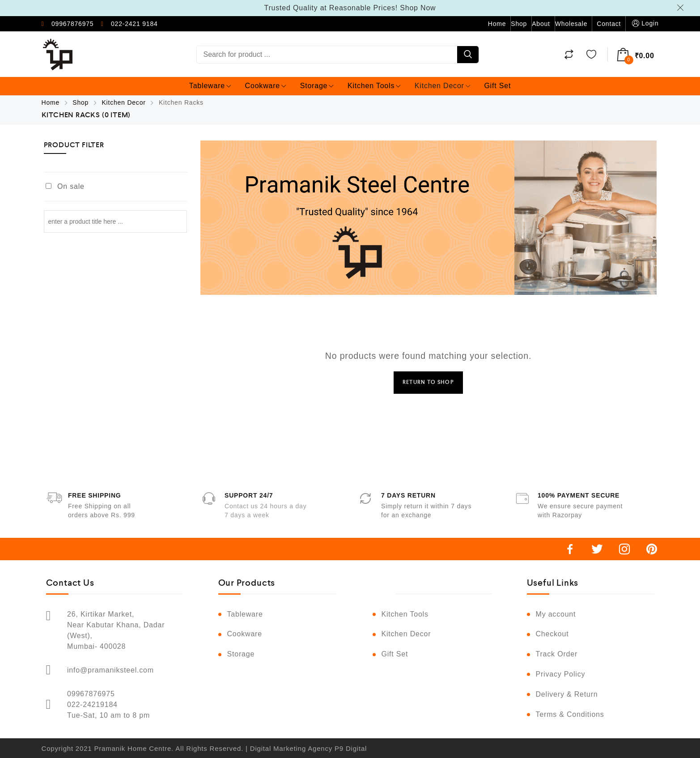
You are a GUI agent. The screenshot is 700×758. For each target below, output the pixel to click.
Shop (519, 24)
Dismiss (682, 8)
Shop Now (418, 8)
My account (556, 614)
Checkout (552, 634)
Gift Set (497, 86)
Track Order (557, 654)
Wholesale (571, 24)
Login (644, 23)
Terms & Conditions (570, 714)
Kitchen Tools (374, 86)
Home (497, 24)
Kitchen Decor (443, 86)
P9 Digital (351, 748)
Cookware (266, 86)
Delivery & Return (567, 694)
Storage (317, 86)
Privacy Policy (561, 674)
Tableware (210, 86)
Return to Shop (428, 382)
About (541, 24)
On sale (71, 186)
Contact (609, 24)
